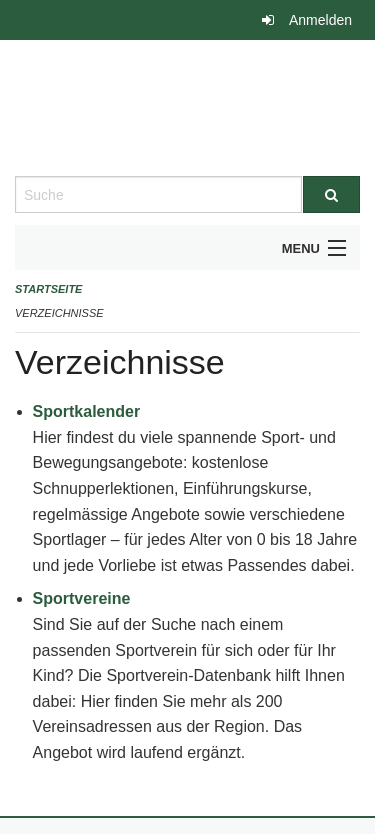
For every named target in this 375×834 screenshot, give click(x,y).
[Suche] (332, 194)
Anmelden (320, 20)
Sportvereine (82, 598)
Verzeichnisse (59, 313)
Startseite (48, 289)
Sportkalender (87, 411)
